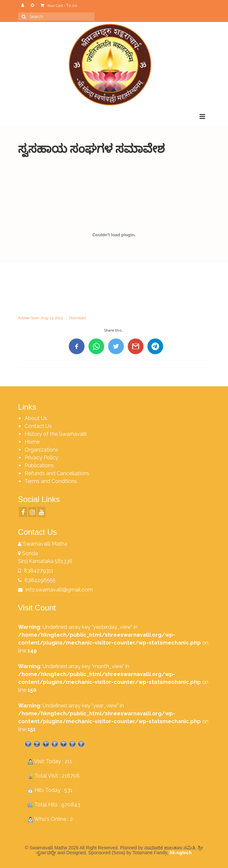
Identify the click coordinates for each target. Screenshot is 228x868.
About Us (36, 418)
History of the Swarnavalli (56, 434)
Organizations (41, 450)
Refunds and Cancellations (57, 473)
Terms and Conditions (51, 481)
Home (32, 442)
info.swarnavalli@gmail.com (55, 590)
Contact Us (38, 426)
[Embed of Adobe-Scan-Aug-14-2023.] (114, 235)
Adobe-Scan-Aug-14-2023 (40, 318)
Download (77, 318)
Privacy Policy (41, 458)
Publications (39, 465)
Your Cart (59, 6)
